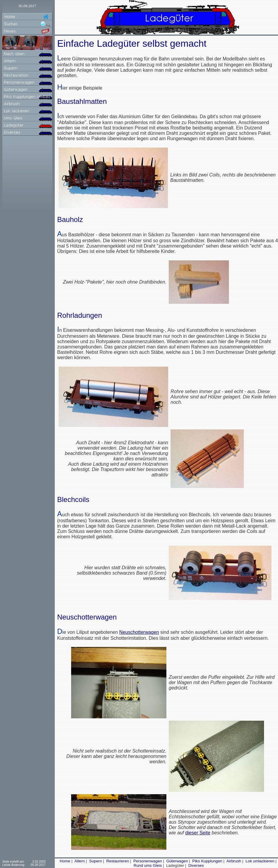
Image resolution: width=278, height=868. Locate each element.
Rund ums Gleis (147, 865)
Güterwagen (177, 861)
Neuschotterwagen (139, 632)
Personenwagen (147, 861)
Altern (79, 861)
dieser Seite (198, 833)
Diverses (196, 865)
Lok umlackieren (259, 861)
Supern (95, 861)
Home (64, 861)
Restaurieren (117, 861)
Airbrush (234, 861)
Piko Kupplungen (207, 861)
